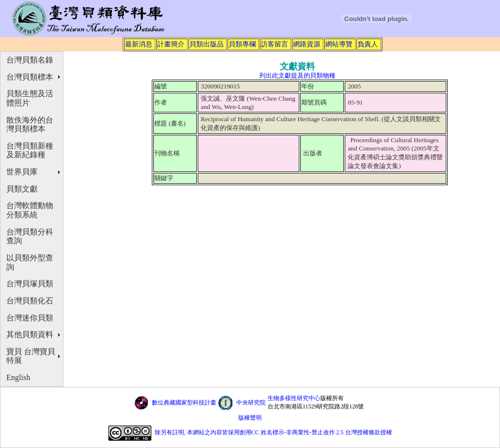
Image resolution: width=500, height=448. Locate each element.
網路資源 (307, 44)
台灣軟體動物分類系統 (30, 210)
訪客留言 (274, 44)
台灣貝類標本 (30, 77)
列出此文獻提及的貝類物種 (297, 75)
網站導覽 (339, 44)
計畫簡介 (171, 44)
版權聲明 (250, 418)
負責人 (368, 44)
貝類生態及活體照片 (30, 98)
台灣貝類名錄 (30, 60)
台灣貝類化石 (30, 301)
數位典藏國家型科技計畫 (184, 403)
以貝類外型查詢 (30, 262)
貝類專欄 (242, 44)
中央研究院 (251, 403)
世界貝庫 (22, 172)
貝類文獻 (22, 189)
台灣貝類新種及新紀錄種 (30, 150)
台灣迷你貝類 (30, 318)
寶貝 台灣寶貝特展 (31, 356)
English (18, 377)
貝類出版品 (207, 44)
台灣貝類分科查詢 (30, 236)
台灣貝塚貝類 (30, 284)
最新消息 (139, 44)
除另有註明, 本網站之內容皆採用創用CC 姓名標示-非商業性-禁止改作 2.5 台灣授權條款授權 (273, 432)
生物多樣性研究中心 (294, 398)
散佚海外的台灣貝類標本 (30, 125)
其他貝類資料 (30, 334)
